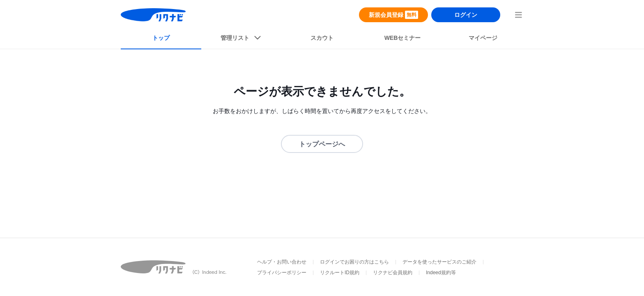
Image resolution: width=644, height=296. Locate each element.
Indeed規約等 (441, 273)
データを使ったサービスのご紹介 (439, 262)
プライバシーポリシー (282, 273)
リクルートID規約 (340, 273)
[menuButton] (518, 15)
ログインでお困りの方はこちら (354, 262)
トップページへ (322, 144)
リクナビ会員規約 (393, 273)
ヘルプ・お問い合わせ (282, 262)
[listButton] (241, 39)
